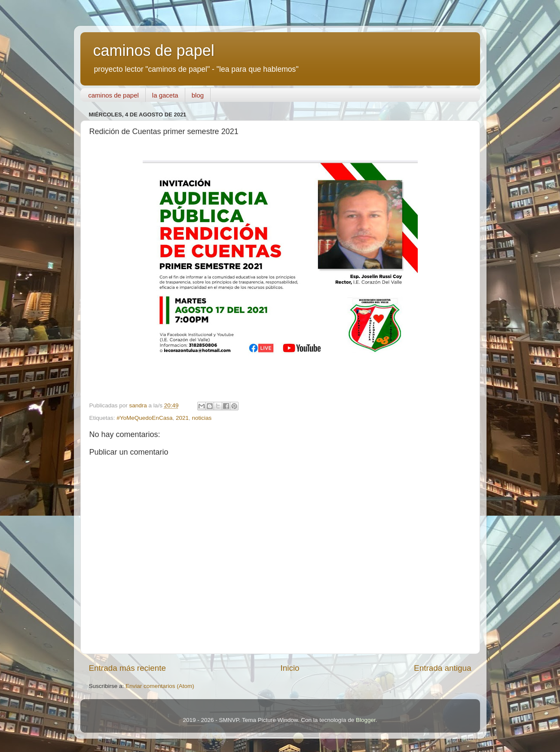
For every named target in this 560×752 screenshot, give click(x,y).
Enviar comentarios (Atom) (160, 686)
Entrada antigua (442, 668)
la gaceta (165, 95)
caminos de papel (154, 50)
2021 (182, 418)
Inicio (290, 668)
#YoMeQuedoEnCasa (144, 418)
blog (198, 95)
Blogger (366, 720)
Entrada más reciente (128, 668)
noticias (202, 418)
